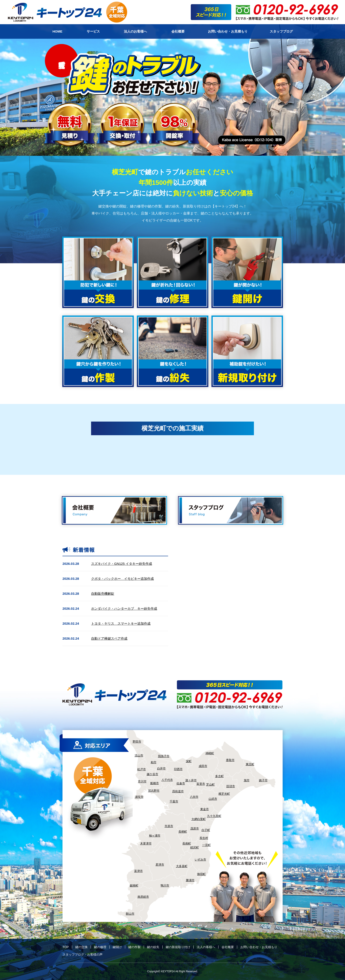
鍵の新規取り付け (178, 947)
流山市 (139, 755)
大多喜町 (182, 866)
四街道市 (178, 791)
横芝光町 (224, 794)
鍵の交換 (81, 947)
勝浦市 (190, 880)
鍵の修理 (100, 947)
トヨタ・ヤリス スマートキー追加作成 (121, 623)
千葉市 (174, 801)
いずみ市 (200, 860)
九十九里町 (214, 816)
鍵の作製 (134, 947)
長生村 (204, 838)
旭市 (247, 780)
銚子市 (263, 780)
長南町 (187, 843)
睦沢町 (195, 847)
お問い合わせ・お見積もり (259, 947)
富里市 (201, 784)
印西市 (178, 769)
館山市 (130, 914)
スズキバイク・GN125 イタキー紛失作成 (122, 564)
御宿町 (201, 874)
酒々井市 (191, 780)
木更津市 (146, 843)
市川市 (142, 781)
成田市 (203, 766)
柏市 (154, 762)
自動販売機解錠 (103, 594)
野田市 (137, 742)
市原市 (169, 826)
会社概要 (228, 947)
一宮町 (206, 845)
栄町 (189, 761)
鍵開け (117, 947)
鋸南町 (134, 885)
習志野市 (154, 791)
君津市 (160, 865)
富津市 (139, 871)
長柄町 (183, 832)
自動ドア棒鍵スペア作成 (109, 638)
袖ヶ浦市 (155, 836)
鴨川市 (165, 885)
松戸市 (142, 769)
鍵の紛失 (153, 947)
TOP (66, 947)
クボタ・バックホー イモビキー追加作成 (122, 579)
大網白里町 (199, 819)
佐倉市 (181, 783)
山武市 (213, 799)
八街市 (194, 797)
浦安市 (139, 797)
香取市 (230, 760)
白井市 (161, 768)
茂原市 (195, 829)
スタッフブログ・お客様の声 (83, 954)
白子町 (206, 830)
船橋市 (155, 783)
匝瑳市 (231, 786)
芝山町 (210, 785)
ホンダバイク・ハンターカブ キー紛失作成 (124, 608)
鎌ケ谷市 (152, 774)
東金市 (205, 809)
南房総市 (143, 897)
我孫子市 (164, 756)
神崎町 (210, 753)
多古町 (219, 776)
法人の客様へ (206, 947)
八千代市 (167, 780)
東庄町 (250, 764)
